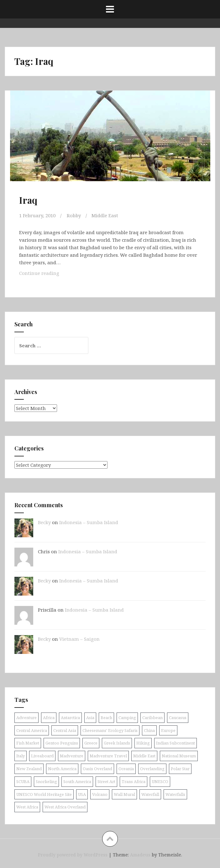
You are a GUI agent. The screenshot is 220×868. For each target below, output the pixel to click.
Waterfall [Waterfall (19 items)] (150, 794)
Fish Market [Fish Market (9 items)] (28, 743)
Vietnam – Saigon (79, 639)
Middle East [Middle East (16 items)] (144, 756)
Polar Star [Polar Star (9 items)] (180, 769)
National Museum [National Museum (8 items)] (179, 756)
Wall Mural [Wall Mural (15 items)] (124, 794)
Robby (74, 215)
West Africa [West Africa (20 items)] (27, 807)
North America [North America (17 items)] (62, 769)
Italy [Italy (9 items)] (21, 756)
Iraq (28, 200)
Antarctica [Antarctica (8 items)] (70, 718)
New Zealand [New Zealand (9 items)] (29, 769)
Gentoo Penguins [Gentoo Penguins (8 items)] (62, 743)
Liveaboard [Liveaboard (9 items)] (42, 756)
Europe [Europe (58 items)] (168, 730)
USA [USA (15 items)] (82, 794)
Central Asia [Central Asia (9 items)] (65, 730)
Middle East (105, 215)
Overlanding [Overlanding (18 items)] (152, 769)
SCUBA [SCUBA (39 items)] (23, 781)
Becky (44, 522)
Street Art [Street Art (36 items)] (106, 781)
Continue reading (44, 273)
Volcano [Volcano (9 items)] (100, 794)
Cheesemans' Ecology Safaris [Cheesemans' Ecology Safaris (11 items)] (110, 730)
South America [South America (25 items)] (77, 781)
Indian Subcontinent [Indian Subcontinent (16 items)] (175, 743)
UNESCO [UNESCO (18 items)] (160, 781)
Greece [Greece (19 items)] (91, 743)
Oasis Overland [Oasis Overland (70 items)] (97, 769)
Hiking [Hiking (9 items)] (143, 743)
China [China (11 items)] (149, 730)
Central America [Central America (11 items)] (32, 730)
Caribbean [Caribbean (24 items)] (152, 718)
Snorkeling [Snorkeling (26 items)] (46, 781)
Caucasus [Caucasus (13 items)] (178, 718)
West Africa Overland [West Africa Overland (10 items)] (65, 807)
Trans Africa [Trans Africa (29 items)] (134, 781)
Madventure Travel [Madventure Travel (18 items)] (108, 756)
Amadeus (140, 855)
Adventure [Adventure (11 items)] (26, 718)
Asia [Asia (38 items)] (90, 718)
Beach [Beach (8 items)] (106, 718)
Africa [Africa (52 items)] (49, 718)
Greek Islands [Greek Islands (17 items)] (117, 743)
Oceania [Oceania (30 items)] (126, 769)
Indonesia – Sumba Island (89, 522)
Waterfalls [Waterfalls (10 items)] (175, 794)
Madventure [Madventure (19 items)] (72, 756)
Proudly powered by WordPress (73, 855)
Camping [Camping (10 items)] (127, 718)
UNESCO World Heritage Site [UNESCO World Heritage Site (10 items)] (44, 794)
